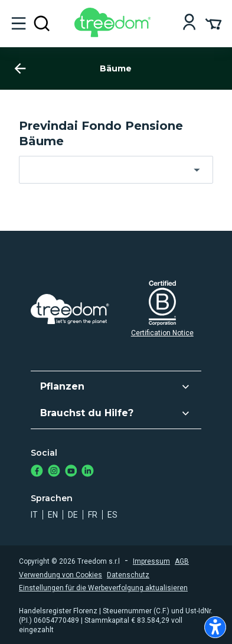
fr (93, 515)
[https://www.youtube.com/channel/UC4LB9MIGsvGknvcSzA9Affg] (71, 472)
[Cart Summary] (213, 23)
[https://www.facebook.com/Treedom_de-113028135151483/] (37, 472)
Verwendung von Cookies (61, 575)
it (34, 515)
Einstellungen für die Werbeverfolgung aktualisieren (103, 588)
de (73, 515)
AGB (182, 561)
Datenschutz (128, 575)
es (112, 515)
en (53, 515)
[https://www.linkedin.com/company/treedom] (88, 472)
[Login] (189, 23)
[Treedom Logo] (115, 34)
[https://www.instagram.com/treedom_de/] (54, 472)
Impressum (151, 561)
